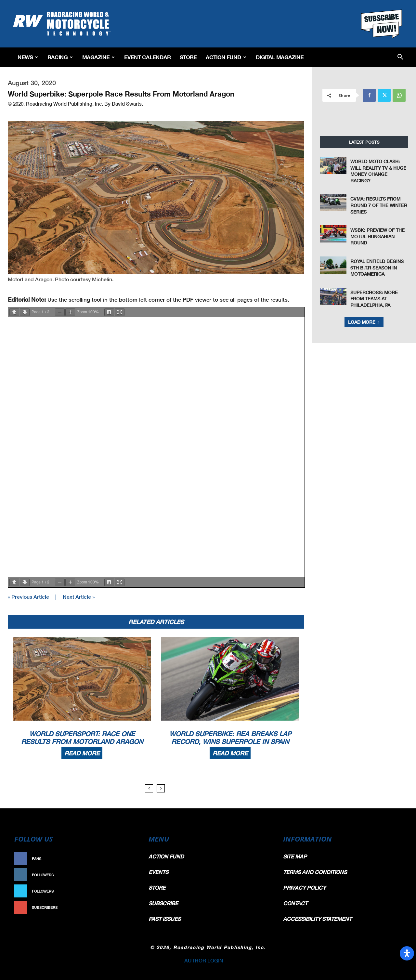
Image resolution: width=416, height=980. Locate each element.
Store (188, 57)
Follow (126, 875)
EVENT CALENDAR (147, 57)
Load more (364, 322)
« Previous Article (28, 597)
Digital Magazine (280, 57)
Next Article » (79, 597)
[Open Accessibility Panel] (407, 953)
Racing (60, 57)
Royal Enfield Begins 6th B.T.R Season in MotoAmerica (377, 268)
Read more (82, 753)
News (28, 57)
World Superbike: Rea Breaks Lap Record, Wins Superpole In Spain (230, 738)
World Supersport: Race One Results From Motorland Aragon (82, 738)
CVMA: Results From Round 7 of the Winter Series (379, 205)
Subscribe (123, 907)
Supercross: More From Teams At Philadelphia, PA (374, 299)
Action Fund (226, 57)
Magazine (98, 57)
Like (129, 859)
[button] (400, 57)
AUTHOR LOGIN (204, 960)
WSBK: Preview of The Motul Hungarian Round (377, 236)
